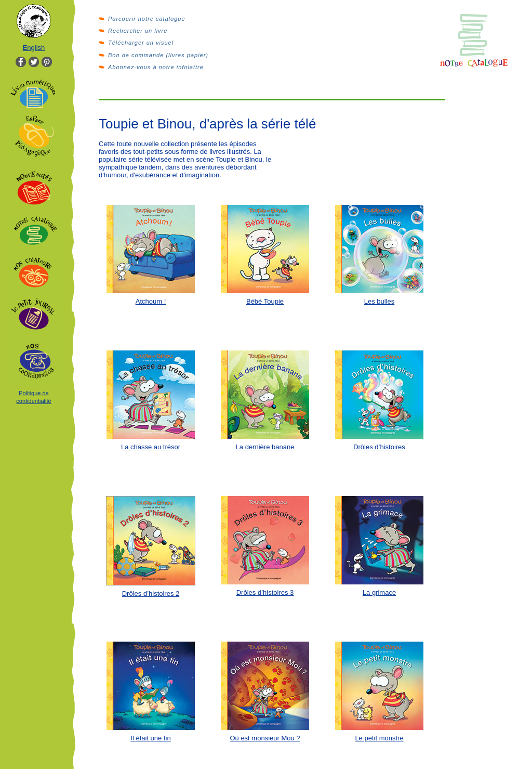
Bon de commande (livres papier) (158, 55)
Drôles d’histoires (379, 447)
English (34, 48)
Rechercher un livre (138, 31)
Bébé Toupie (265, 301)
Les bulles (380, 301)
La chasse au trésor (151, 447)
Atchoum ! (151, 301)
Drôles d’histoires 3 (265, 592)
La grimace (379, 592)
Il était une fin (150, 738)
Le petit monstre (379, 738)
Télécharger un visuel (141, 43)
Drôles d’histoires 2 (151, 594)
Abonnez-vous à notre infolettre (156, 67)
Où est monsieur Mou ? (265, 738)
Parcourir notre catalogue (147, 19)
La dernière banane (265, 447)
